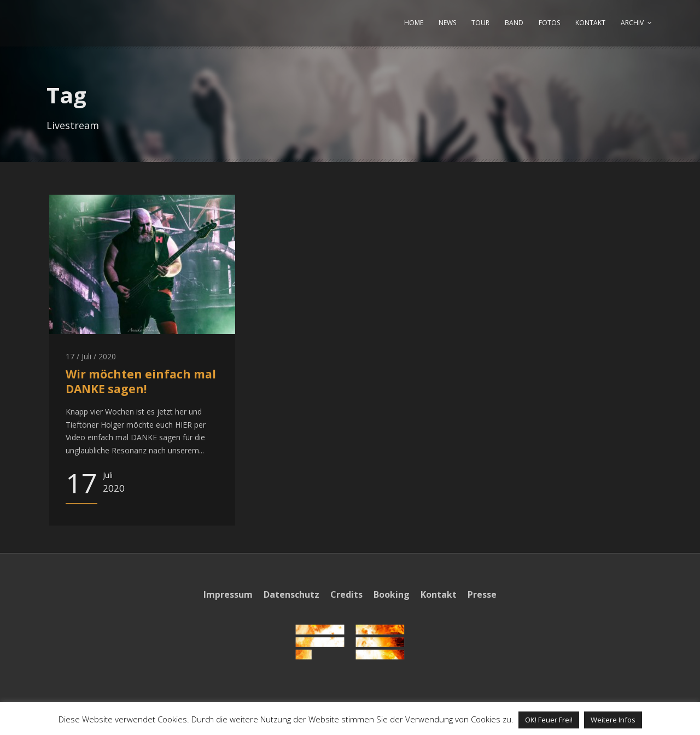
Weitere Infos (613, 720)
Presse (482, 594)
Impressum (228, 594)
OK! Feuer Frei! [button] (549, 720)
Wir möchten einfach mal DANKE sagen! (141, 381)
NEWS (447, 23)
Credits (346, 594)
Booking (392, 594)
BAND (514, 23)
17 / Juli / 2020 (91, 356)
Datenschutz (291, 594)
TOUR (480, 23)
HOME (414, 23)
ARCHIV (632, 23)
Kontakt (439, 594)
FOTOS (549, 23)
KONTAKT (590, 23)
